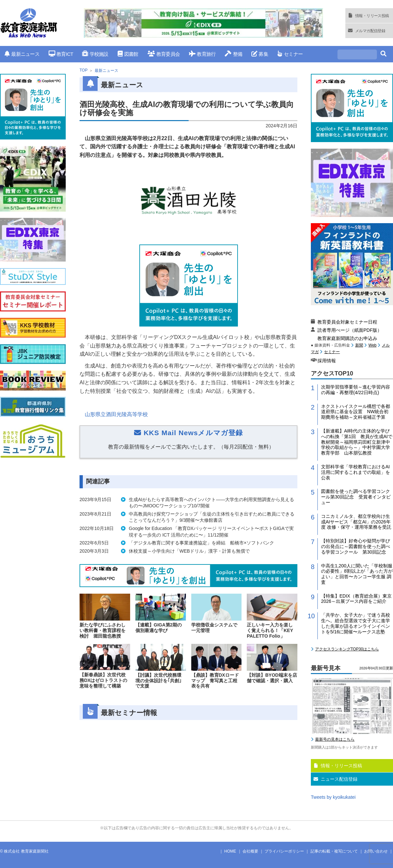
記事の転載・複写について (334, 851)
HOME (230, 851)
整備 (233, 54)
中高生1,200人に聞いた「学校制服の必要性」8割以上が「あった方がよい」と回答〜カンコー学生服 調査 (357, 574)
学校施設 (95, 54)
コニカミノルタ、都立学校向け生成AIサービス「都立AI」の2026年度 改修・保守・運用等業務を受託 (356, 522)
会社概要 (250, 851)
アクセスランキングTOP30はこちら (347, 649)
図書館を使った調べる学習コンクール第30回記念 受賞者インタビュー (356, 497)
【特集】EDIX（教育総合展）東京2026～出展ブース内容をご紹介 (356, 599)
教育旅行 (202, 54)
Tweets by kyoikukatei (333, 797)
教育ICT (61, 54)
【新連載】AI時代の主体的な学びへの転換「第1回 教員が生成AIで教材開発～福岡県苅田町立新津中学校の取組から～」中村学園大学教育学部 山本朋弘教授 (357, 442)
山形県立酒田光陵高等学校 (116, 414)
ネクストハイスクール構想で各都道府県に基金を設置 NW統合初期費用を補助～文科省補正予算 (356, 412)
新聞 (359, 345)
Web (372, 345)
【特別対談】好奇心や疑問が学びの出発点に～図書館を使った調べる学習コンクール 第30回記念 (356, 546)
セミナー (290, 54)
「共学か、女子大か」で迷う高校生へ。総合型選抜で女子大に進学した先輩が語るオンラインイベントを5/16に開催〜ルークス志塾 (356, 623)
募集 (260, 54)
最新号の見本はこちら (335, 739)
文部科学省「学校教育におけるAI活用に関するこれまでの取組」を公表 (356, 472)
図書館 (128, 54)
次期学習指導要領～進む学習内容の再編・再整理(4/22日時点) (356, 390)
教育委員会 (164, 54)
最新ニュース (22, 54)
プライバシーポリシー (284, 851)
